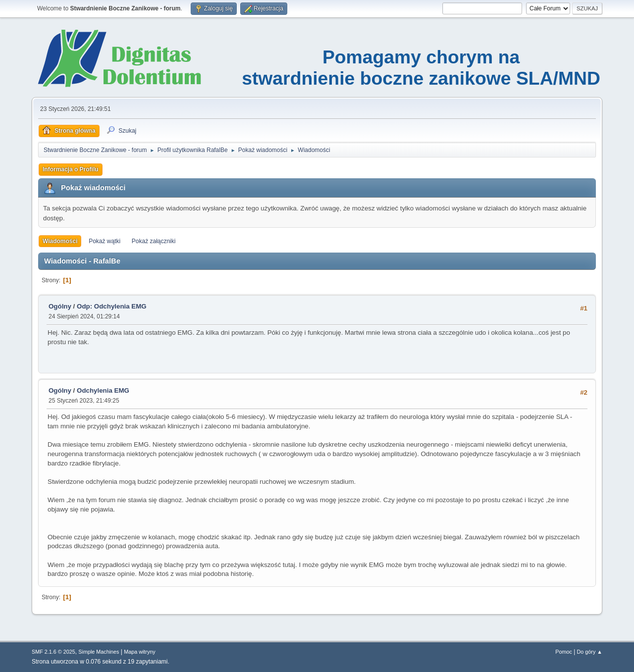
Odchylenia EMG (103, 390)
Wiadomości (60, 241)
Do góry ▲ (590, 652)
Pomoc (564, 652)
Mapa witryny (140, 652)
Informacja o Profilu (71, 169)
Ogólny (60, 306)
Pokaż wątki (105, 241)
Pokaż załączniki (154, 241)
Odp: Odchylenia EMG (112, 306)
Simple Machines (99, 652)
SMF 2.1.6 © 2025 (53, 652)
